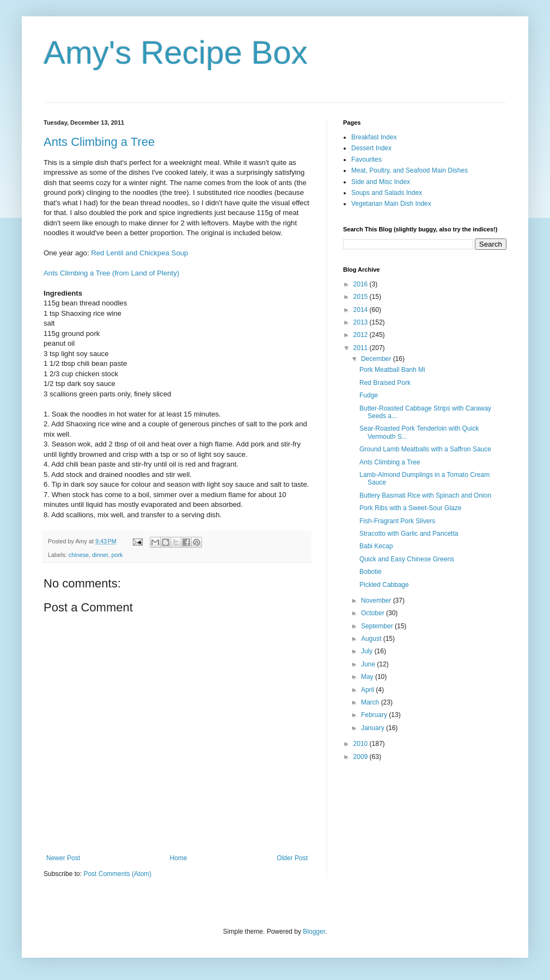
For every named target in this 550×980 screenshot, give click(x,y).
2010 (362, 744)
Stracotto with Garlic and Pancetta (409, 534)
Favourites (366, 160)
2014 (362, 310)
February (375, 715)
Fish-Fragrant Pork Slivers (397, 521)
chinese (79, 555)
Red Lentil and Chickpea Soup (139, 253)
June (369, 664)
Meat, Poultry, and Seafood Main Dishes (410, 170)
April (368, 690)
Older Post (292, 858)
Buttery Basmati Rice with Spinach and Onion (425, 495)
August (372, 639)
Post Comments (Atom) (117, 874)
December (377, 359)
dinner (100, 555)
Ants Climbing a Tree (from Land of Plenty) (111, 273)
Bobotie (371, 572)
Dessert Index (371, 148)
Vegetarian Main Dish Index (391, 204)
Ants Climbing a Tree (99, 142)
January (374, 728)
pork (117, 555)
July (368, 651)
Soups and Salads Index (387, 193)
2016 (362, 284)
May (368, 677)
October (374, 613)
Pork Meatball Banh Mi (392, 370)
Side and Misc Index (381, 182)
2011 (362, 348)
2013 (362, 322)
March (371, 702)
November (377, 601)
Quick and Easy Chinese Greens (407, 559)
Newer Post (63, 858)
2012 (362, 335)
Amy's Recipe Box (176, 53)
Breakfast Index (374, 137)
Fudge (369, 395)
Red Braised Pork (385, 383)
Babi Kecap (376, 546)
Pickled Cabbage (384, 585)
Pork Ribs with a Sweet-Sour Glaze (410, 508)
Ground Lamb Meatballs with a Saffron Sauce (425, 449)
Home (179, 858)
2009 (362, 757)
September (378, 626)
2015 (362, 297)
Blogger (314, 932)
